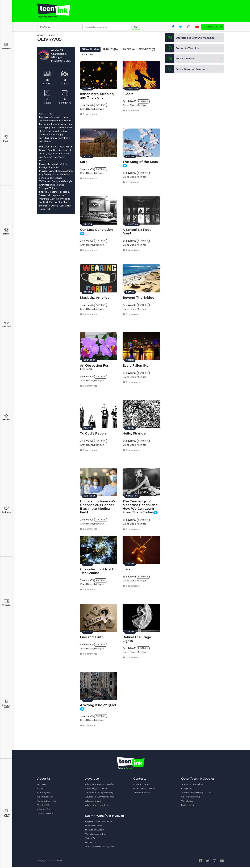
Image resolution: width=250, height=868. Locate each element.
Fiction (6, 231)
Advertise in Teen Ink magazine (100, 785)
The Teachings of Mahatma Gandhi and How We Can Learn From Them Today (140, 506)
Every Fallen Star (136, 365)
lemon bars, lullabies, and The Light (97, 95)
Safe (84, 161)
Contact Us (42, 790)
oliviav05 (88, 104)
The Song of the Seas (140, 161)
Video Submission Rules (96, 835)
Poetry (6, 139)
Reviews (6, 417)
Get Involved (91, 843)
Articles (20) (111, 50)
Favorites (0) (147, 50)
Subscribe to (191, 39)
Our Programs (44, 794)
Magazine (6, 46)
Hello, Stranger (135, 433)
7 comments (88, 449)
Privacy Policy (44, 810)
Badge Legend (188, 806)
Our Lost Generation (96, 229)
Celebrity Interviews (47, 802)
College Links (187, 790)
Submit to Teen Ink (183, 49)
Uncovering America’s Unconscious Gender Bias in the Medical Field (98, 506)
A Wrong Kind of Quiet (98, 704)
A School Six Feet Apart (137, 231)
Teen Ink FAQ (43, 806)
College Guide (6, 813)
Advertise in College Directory (99, 794)
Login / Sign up (213, 28)
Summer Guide (6, 704)
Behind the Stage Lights (137, 638)
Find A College (180, 60)
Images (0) (129, 50)
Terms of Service (45, 815)
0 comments (89, 178)
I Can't (128, 93)
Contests (6, 603)
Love (127, 568)
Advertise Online (93, 802)
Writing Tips (91, 839)
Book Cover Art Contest (144, 790)
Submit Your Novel (94, 827)
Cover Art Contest (142, 785)
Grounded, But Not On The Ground (98, 570)
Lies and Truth (92, 636)
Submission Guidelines (96, 831)
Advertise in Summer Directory (100, 798)
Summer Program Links (192, 785)
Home (41, 36)
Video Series (187, 802)
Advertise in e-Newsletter (97, 806)
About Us (42, 785)
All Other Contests (142, 794)
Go (136, 28)
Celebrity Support (45, 798)
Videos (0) (88, 56)
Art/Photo (6, 510)
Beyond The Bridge (138, 297)
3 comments (88, 113)
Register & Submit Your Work (99, 823)
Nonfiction (6, 324)
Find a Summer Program (186, 70)
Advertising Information (96, 790)
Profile (53, 36)
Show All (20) (90, 50)
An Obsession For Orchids (94, 367)
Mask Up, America (95, 297)
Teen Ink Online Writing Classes (196, 794)
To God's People (93, 433)
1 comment (88, 725)
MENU (45, 28)
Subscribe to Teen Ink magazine (100, 848)
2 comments (131, 110)
